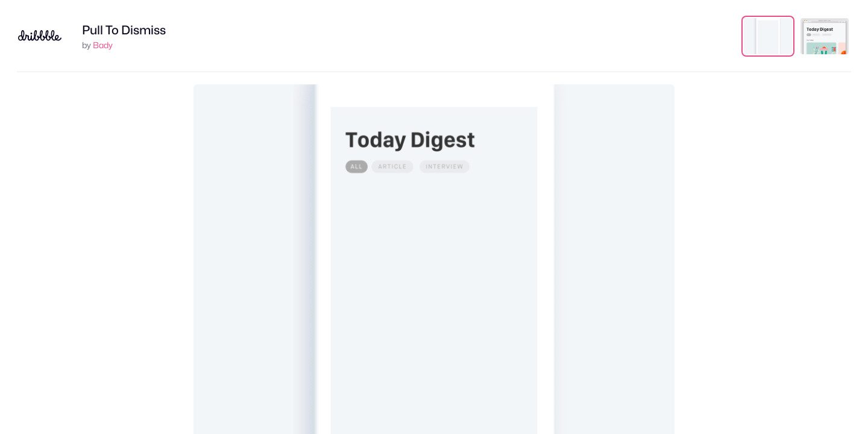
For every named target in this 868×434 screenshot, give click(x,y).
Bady (103, 45)
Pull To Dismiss (124, 30)
